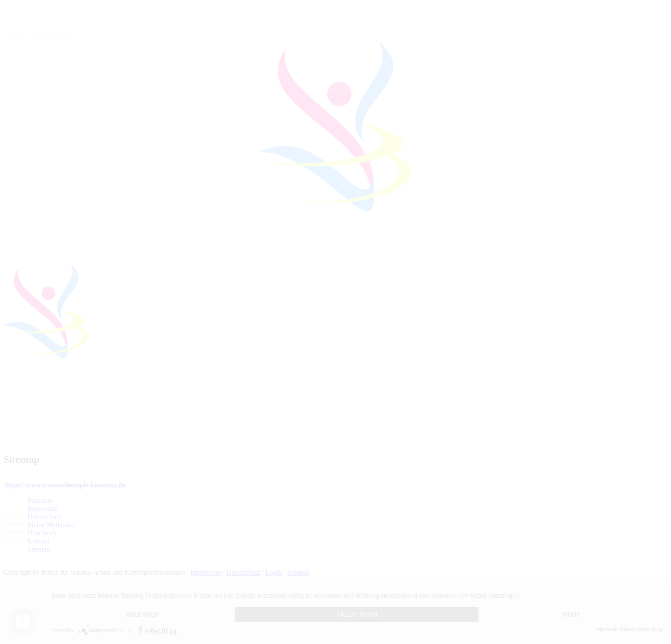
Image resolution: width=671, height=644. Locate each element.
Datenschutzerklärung (642, 629)
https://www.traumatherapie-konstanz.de (65, 485)
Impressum (43, 509)
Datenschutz (44, 517)
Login (273, 572)
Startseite (40, 500)
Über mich (42, 533)
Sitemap (39, 549)
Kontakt (39, 541)
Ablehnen (143, 614)
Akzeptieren (357, 614)
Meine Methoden (51, 525)
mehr (571, 614)
